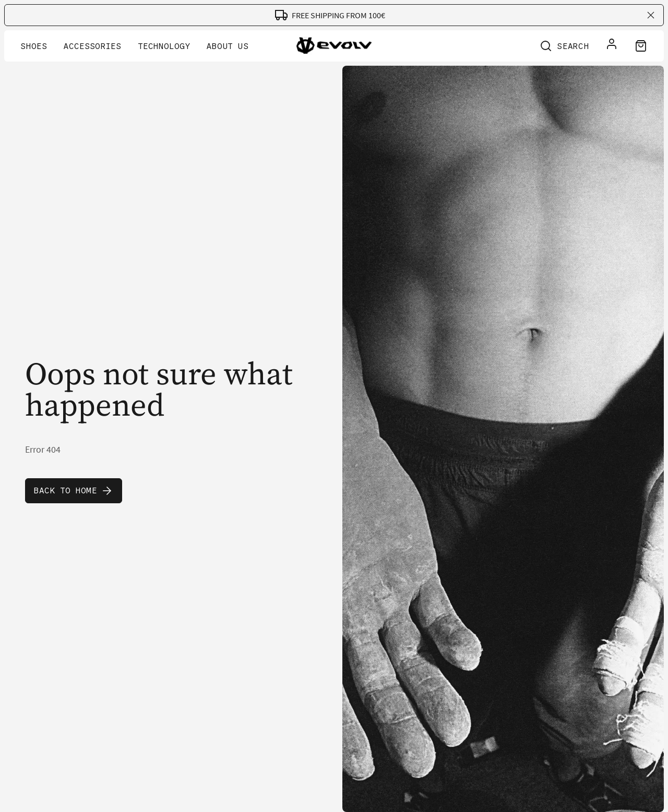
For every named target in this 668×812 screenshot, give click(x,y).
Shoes (34, 46)
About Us (228, 46)
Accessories (92, 46)
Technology (164, 46)
